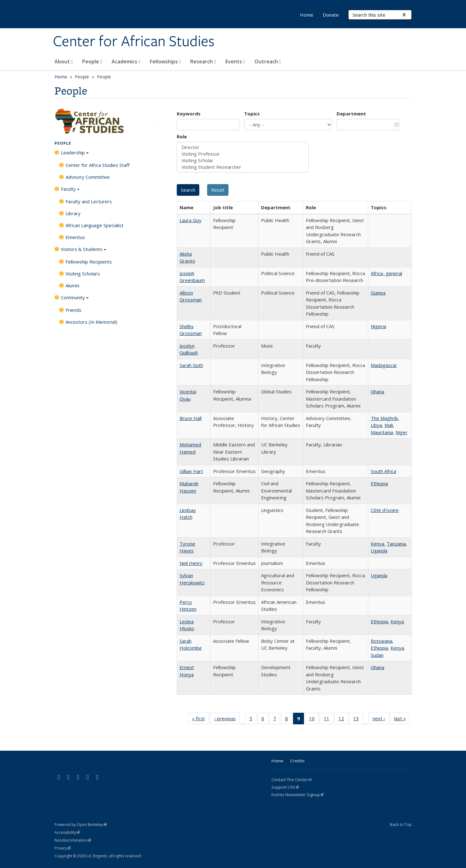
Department (351, 114)
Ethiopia (379, 483)
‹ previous (227, 720)
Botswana (382, 641)
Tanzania (396, 544)
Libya (376, 425)
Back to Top (401, 824)
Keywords (189, 114)
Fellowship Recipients (89, 262)
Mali (389, 425)
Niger (401, 432)
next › (381, 720)
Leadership (75, 155)
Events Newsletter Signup (298, 795)
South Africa (383, 471)
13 (358, 720)
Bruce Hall (191, 418)
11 (329, 720)
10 (314, 720)
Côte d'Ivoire (385, 510)
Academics (126, 61)
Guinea (378, 293)
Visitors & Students (84, 251)
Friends (73, 310)
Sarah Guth (191, 365)
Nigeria (378, 326)
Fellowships (165, 61)
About (64, 61)
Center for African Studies (134, 42)
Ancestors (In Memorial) (91, 322)
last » (402, 720)
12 (343, 720)
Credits (297, 761)
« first (201, 720)
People (92, 61)
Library (73, 213)
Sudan (377, 655)
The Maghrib (384, 418)
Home (307, 15)
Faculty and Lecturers (89, 201)
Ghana (377, 391)
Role (182, 136)
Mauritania (382, 432)
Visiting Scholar (243, 160)
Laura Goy (191, 220)
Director (243, 147)
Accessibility (67, 832)
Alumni (72, 285)
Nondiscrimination (73, 840)
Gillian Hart (191, 471)
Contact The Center (291, 780)
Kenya (377, 544)
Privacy (63, 848)
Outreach (268, 61)
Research (203, 61)
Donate (331, 15)
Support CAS (285, 787)
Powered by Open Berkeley (81, 825)
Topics (252, 114)
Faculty (70, 191)
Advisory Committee (88, 177)
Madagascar (384, 365)
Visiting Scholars (83, 274)
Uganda (379, 551)
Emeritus (75, 237)
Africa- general (386, 273)
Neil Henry (191, 563)
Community (75, 300)
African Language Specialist (94, 225)
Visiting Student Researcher (243, 167)
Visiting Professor (243, 154)
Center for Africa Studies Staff (97, 165)
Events (235, 61)
